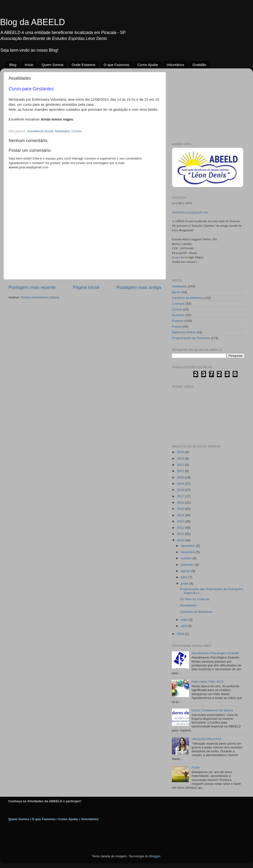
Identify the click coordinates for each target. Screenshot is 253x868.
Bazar (176, 292)
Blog (13, 65)
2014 (181, 515)
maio (185, 620)
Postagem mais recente (32, 287)
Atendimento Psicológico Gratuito (215, 653)
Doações (178, 315)
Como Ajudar (148, 65)
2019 (181, 484)
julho (184, 577)
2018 (181, 490)
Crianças (178, 304)
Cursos (76, 131)
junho (185, 584)
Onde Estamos (84, 65)
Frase (196, 767)
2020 (181, 477)
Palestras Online (184, 332)
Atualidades (188, 605)
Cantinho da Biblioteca (188, 298)
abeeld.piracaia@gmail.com (190, 212)
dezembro (188, 546)
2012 (181, 528)
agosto (186, 571)
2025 (181, 452)
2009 (181, 634)
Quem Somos (53, 65)
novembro (188, 552)
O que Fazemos (117, 65)
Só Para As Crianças (195, 599)
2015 (181, 509)
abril (184, 626)
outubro (187, 558)
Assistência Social (40, 131)
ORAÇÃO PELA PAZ (206, 739)
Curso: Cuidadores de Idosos (212, 710)
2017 (181, 496)
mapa (177, 257)
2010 (181, 540)
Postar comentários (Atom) (40, 297)
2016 (181, 503)
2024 (181, 459)
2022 (181, 465)
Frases (177, 327)
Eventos (178, 321)
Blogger (155, 856)
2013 (181, 521)
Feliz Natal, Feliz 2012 (207, 682)
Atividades (62, 131)
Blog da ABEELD (32, 22)
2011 (181, 534)
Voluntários (175, 65)
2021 (181, 471)
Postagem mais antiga (139, 287)
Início (29, 65)
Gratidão (199, 65)
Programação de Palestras (191, 338)
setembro (188, 565)
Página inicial (86, 287)
